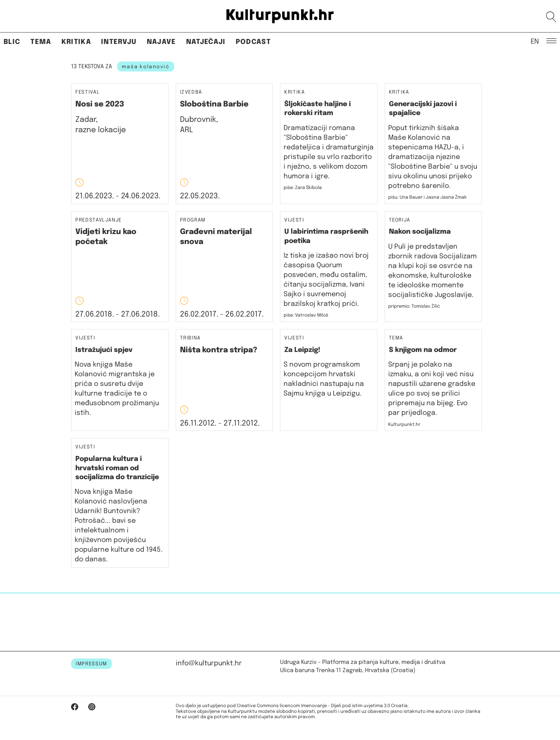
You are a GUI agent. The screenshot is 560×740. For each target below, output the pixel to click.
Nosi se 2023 (100, 104)
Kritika (76, 42)
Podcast (253, 42)
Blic (12, 42)
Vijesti (294, 220)
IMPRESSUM (91, 664)
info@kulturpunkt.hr (209, 663)
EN (535, 41)
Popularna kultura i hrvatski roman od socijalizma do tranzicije (117, 468)
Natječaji (206, 42)
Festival (87, 92)
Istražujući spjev (104, 350)
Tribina (191, 338)
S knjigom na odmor (423, 350)
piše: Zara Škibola (303, 188)
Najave (161, 42)
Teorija (400, 220)
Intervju (119, 42)
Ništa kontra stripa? (219, 350)
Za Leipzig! (302, 350)
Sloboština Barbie (214, 104)
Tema (41, 42)
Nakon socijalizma (420, 232)
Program (193, 220)
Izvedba (191, 92)
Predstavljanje (99, 220)
